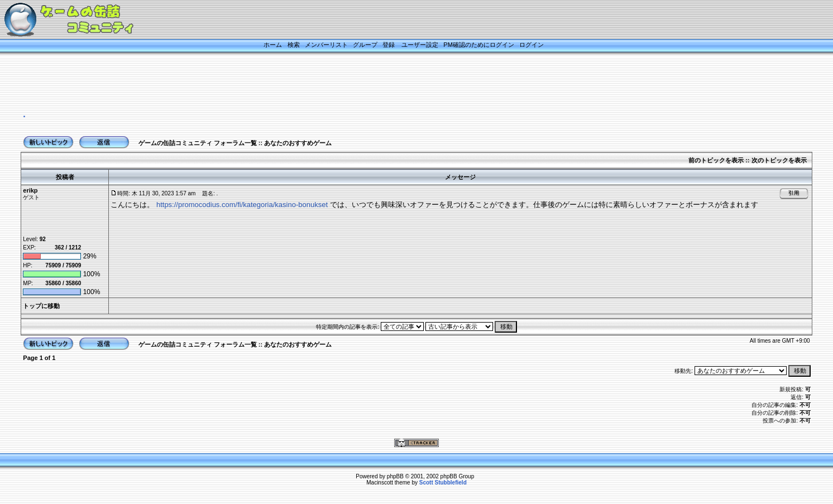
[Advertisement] (403, 82)
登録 (389, 45)
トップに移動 (41, 306)
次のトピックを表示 (779, 160)
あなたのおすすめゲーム (298, 143)
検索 (294, 45)
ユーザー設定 (420, 45)
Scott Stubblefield (443, 483)
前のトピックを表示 (716, 160)
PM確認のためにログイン (479, 45)
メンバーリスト (326, 45)
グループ (365, 45)
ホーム (273, 45)
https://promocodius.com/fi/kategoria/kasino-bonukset (242, 205)
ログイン (532, 45)
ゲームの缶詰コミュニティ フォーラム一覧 (198, 143)
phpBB (395, 476)
